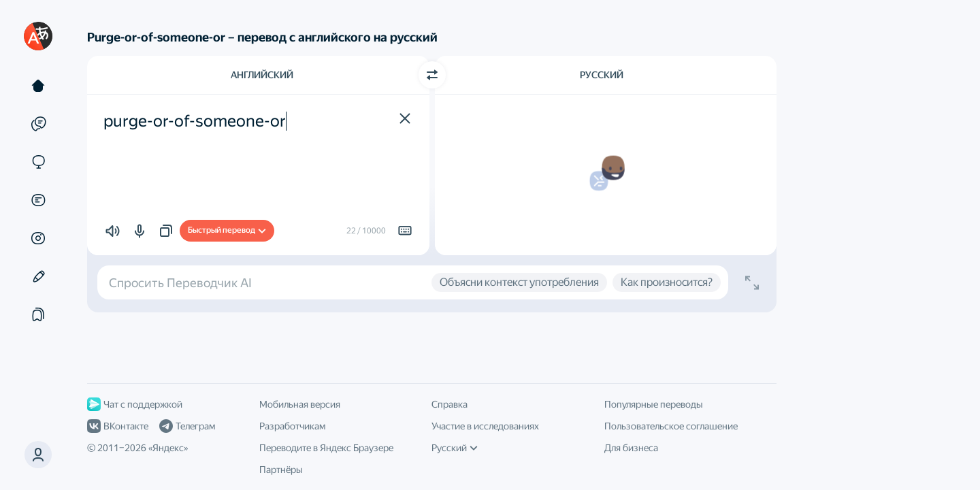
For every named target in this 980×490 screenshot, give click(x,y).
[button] (38, 455)
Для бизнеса (631, 448)
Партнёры (281, 470)
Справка (450, 404)
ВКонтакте (118, 426)
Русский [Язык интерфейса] (455, 448)
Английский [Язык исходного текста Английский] (262, 75)
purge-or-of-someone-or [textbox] (195, 121)
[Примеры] (38, 124)
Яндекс (168, 448)
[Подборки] (38, 314)
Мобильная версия (300, 404)
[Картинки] (38, 238)
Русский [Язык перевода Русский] (602, 75)
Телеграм (187, 426)
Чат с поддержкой (135, 404)
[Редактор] (38, 276)
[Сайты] (38, 162)
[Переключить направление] (432, 75)
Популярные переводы (654, 404)
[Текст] (38, 86)
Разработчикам (292, 426)
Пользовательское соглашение (671, 426)
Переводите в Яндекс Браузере (326, 448)
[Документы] (38, 200)
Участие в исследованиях (485, 426)
